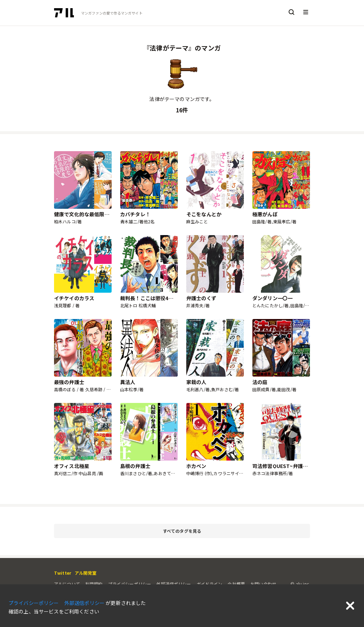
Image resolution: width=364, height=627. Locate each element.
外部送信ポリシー (174, 584)
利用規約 (94, 584)
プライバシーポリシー (130, 584)
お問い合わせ (263, 584)
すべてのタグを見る (235, 531)
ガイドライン (210, 584)
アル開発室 (85, 573)
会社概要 (236, 584)
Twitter (63, 573)
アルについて (67, 584)
